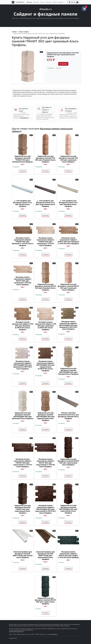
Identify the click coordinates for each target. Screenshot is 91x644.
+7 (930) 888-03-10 (20, 2)
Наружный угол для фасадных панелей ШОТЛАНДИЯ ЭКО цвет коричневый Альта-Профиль (68, 509)
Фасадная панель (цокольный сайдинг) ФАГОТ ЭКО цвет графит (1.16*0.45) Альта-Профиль (68, 555)
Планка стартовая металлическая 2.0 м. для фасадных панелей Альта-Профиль (68, 416)
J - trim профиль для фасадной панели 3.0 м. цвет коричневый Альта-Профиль (45, 203)
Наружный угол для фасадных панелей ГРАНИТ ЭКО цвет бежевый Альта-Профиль (23, 159)
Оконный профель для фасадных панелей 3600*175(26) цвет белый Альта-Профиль (23, 555)
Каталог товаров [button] (58, 2)
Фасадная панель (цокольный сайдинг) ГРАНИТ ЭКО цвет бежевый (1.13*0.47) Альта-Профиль (23, 242)
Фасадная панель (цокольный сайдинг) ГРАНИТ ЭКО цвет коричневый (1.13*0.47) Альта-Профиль (23, 463)
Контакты (36, 2)
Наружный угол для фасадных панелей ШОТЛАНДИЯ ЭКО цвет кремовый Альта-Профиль (23, 416)
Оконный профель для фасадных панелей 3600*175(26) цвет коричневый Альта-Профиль (45, 556)
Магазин (29, 2)
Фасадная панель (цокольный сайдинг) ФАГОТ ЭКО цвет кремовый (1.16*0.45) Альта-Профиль (23, 281)
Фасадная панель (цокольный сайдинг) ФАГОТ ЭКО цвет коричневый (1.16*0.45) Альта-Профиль (45, 463)
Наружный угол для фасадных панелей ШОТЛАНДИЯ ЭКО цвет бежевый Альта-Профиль (68, 371)
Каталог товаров (24, 32)
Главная (14, 32)
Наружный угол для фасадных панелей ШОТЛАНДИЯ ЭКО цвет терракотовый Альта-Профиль (45, 417)
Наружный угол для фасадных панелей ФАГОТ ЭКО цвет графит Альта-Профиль (45, 601)
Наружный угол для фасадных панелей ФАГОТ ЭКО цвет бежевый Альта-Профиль (45, 287)
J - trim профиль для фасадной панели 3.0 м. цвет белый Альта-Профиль (23, 203)
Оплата (42, 2)
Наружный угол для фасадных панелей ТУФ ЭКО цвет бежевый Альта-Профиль (45, 159)
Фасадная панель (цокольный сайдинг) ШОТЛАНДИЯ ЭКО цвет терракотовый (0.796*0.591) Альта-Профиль (45, 366)
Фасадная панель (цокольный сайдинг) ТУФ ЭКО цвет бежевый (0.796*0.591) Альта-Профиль (23, 326)
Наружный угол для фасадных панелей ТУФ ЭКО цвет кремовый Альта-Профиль (68, 159)
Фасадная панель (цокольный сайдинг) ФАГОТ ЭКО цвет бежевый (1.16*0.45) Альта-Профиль (68, 241)
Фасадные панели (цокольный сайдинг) (42, 130)
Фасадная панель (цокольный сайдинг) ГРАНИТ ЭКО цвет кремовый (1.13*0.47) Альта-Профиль (45, 242)
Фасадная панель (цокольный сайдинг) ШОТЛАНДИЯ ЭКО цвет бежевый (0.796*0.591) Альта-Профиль (68, 325)
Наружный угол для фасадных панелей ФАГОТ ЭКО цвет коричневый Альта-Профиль (68, 462)
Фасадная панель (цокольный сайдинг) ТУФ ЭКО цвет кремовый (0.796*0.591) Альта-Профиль (45, 326)
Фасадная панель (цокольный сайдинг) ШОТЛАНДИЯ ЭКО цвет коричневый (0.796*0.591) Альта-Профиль (45, 509)
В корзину (63, 64)
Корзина (73, 2)
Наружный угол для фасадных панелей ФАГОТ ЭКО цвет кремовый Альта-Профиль (68, 287)
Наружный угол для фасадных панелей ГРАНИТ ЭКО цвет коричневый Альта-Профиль (23, 509)
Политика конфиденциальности (16, 631)
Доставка (49, 2)
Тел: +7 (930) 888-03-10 (52, 634)
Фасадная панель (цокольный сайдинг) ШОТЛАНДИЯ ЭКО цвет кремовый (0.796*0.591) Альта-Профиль (23, 365)
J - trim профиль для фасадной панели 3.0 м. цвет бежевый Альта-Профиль (68, 203)
